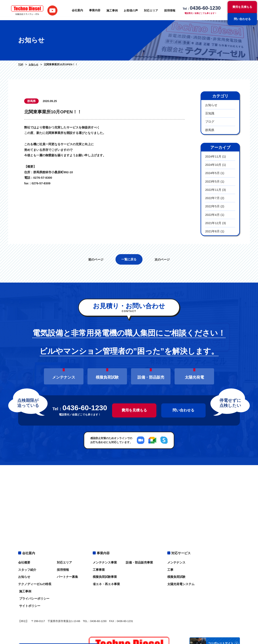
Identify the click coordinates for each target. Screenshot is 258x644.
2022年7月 (212, 198)
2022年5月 (212, 206)
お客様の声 (130, 10)
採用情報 (169, 10)
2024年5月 (212, 173)
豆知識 (210, 113)
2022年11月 (213, 190)
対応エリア (151, 10)
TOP (21, 65)
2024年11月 (213, 156)
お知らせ (33, 65)
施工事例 (112, 10)
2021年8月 (212, 231)
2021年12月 (213, 223)
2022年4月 (212, 215)
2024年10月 (213, 165)
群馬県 (210, 130)
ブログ (210, 122)
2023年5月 (212, 181)
